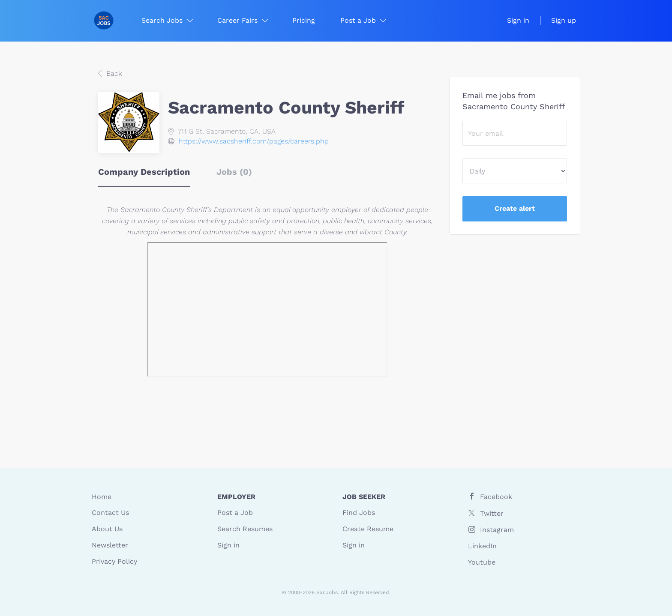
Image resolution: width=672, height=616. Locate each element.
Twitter (492, 513)
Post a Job (235, 513)
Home (102, 497)
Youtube (482, 562)
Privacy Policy (114, 561)
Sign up (564, 20)
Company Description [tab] (144, 172)
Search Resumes (245, 529)
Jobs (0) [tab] (234, 172)
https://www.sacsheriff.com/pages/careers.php (254, 141)
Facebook (496, 497)
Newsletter (110, 545)
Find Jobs (359, 513)
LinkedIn (482, 546)
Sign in (518, 20)
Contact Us (110, 513)
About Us (107, 529)
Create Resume (368, 529)
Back (113, 73)
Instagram (497, 530)
